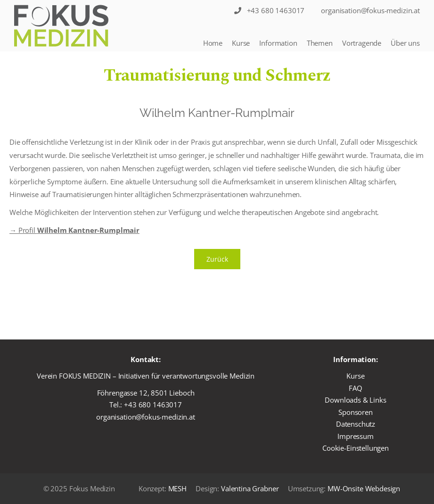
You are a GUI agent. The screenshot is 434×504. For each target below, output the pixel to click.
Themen (320, 43)
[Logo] (61, 26)
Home (213, 43)
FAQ (356, 388)
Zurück (217, 259)
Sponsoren (356, 412)
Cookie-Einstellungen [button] (356, 448)
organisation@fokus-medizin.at (146, 417)
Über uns (405, 43)
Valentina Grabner (250, 488)
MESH (177, 488)
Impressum (356, 436)
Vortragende (362, 43)
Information (278, 43)
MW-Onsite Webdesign (364, 488)
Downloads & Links (355, 400)
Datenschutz (356, 424)
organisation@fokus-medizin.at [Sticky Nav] (370, 10)
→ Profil (74, 230)
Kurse (241, 43)
